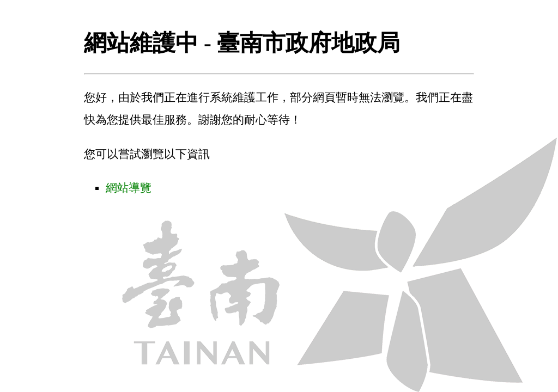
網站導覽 (129, 188)
